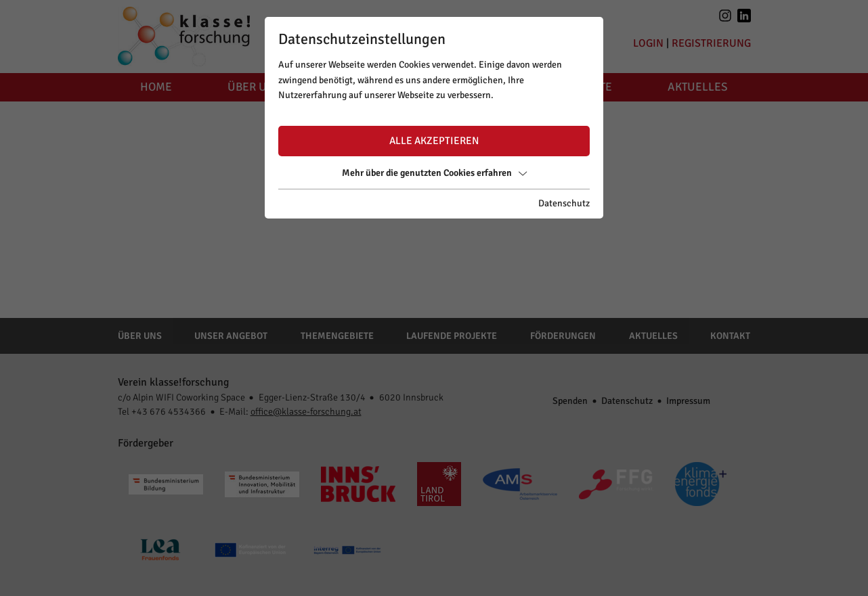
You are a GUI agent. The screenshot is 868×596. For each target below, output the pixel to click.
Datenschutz (564, 203)
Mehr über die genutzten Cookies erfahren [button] (434, 173)
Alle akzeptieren (434, 141)
